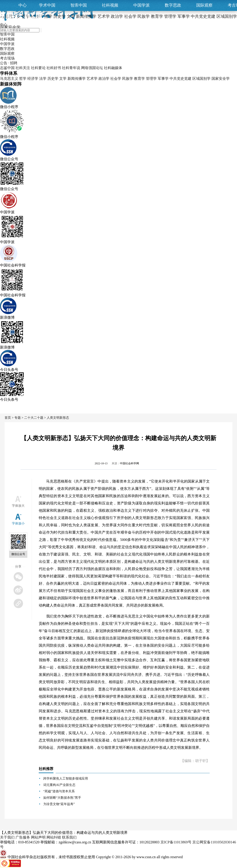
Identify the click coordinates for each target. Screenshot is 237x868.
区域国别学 (201, 79)
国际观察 (204, 5)
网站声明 (38, 837)
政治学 (104, 79)
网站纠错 (54, 837)
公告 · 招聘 (9, 63)
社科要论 (38, 68)
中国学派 (142, 5)
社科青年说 (71, 68)
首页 (8, 418)
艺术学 (92, 79)
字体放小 (18, 523)
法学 (43, 79)
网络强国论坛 (92, 68)
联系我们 (69, 837)
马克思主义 (9, 79)
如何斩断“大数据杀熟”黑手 (62, 798)
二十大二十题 (34, 418)
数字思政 (173, 5)
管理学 (151, 79)
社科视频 (110, 5)
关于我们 (7, 837)
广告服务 (23, 837)
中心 (23, 5)
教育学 (139, 79)
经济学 (33, 79)
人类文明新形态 (58, 418)
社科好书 (54, 68)
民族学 (128, 79)
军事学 (163, 79)
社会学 (116, 79)
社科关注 (23, 68)
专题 (18, 418)
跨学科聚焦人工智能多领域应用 (66, 779)
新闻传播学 (77, 79)
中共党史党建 (180, 79)
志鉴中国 (7, 68)
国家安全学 (221, 79)
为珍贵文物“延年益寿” (59, 804)
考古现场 (7, 58)
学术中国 (47, 5)
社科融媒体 (113, 68)
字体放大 (18, 506)
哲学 (23, 79)
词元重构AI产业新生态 (59, 785)
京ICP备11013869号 (176, 842)
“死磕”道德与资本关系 (59, 791)
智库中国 (79, 5)
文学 (63, 79)
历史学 (53, 79)
